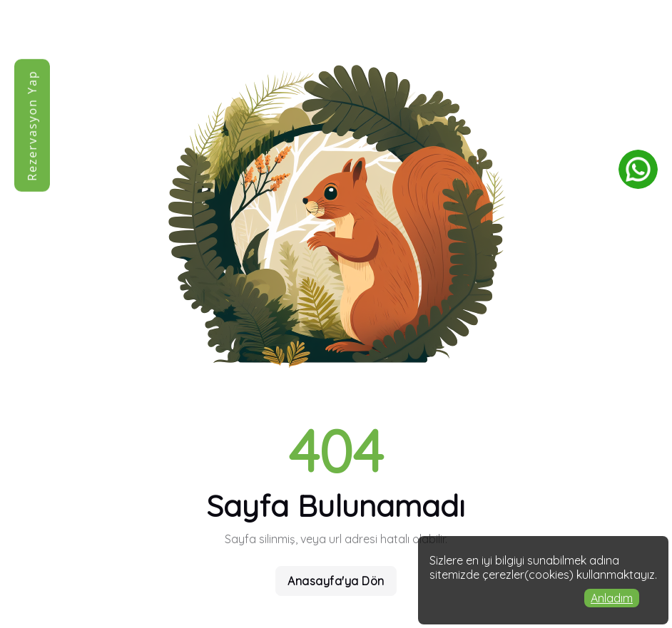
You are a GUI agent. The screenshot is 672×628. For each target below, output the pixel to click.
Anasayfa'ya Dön (336, 581)
